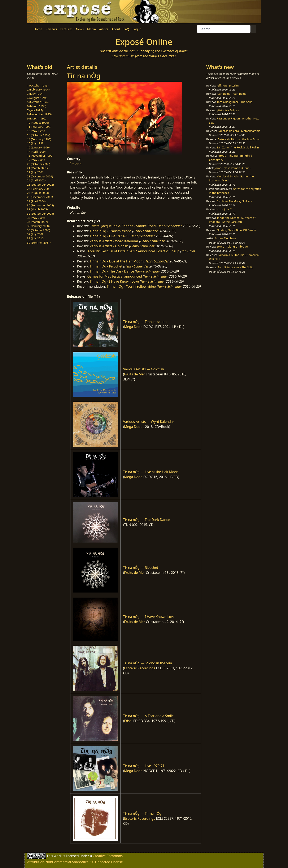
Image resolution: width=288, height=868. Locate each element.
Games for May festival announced (115, 276)
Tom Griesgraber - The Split (234, 102)
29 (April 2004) (36, 201)
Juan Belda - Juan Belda (232, 94)
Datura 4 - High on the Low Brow (239, 139)
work (58, 856)
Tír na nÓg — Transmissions (145, 322)
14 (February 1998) (39, 139)
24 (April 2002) (36, 180)
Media (91, 29)
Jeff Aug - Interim (228, 85)
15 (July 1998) (36, 143)
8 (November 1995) (39, 114)
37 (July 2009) (36, 234)
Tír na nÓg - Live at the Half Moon (116, 261)
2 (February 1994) (38, 89)
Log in (137, 29)
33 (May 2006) (36, 218)
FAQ (126, 29)
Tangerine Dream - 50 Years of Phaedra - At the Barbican (232, 220)
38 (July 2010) (36, 238)
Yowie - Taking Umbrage (232, 247)
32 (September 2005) (40, 214)
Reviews (51, 29)
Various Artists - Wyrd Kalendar (114, 241)
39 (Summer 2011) (39, 243)
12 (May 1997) (36, 131)
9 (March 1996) (37, 118)
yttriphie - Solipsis (228, 110)
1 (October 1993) (38, 85)
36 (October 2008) (39, 230)
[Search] (224, 29)
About (116, 29)
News (80, 29)
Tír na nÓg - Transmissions (111, 231)
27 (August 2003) (38, 193)
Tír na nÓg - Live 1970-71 (109, 236)
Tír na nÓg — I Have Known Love (149, 617)
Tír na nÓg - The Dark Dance (112, 271)
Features (66, 29)
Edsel (128, 721)
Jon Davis (188, 251)
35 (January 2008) (38, 226)
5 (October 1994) (38, 102)
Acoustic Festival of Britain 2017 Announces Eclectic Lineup (134, 251)
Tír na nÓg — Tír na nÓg (142, 813)
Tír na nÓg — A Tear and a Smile (148, 716)
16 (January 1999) (38, 147)
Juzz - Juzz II (224, 209)
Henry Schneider (170, 226)
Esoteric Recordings (140, 668)
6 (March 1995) (37, 106)
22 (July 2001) (36, 172)
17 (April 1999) (36, 152)
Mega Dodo (133, 327)
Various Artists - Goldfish (109, 246)
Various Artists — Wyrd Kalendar (149, 422)
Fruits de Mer (135, 374)
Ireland (76, 164)
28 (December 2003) (40, 197)
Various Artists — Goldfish (143, 369)
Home (38, 29)
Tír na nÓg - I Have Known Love (114, 281)
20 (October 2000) (39, 164)
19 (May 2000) (36, 160)
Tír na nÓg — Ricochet (141, 568)
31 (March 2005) (37, 209)
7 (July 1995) (35, 110)
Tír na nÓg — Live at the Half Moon (151, 472)
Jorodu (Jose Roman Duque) (232, 168)
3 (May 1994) (35, 94)
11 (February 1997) (39, 127)
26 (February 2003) (39, 189)
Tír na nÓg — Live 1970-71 (144, 766)
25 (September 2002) (40, 185)
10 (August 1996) (38, 123)
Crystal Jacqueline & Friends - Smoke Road (123, 226)
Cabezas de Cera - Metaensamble (239, 131)
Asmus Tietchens (226, 238)
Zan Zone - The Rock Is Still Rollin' (238, 147)
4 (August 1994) (37, 98)
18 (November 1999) (40, 156)
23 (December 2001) (40, 176)
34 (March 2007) (37, 222)
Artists (104, 29)
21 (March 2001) (37, 168)
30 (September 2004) (40, 205)
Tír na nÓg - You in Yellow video (131, 286)
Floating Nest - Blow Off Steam (236, 230)
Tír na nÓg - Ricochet (106, 266)
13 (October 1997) (39, 135)
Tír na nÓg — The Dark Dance (146, 520)
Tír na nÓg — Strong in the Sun (147, 663)
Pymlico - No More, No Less (234, 201)
